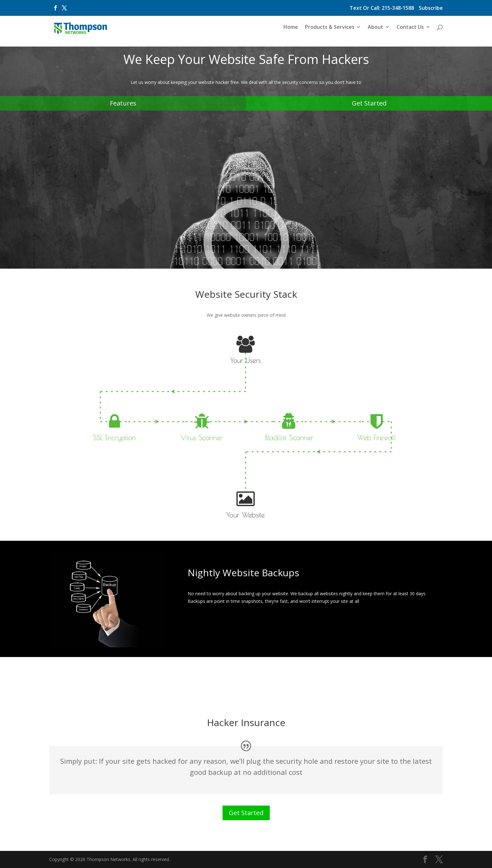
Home (291, 30)
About (375, 30)
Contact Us (410, 30)
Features (123, 103)
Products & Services (330, 30)
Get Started (369, 103)
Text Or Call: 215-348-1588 (382, 8)
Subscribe (431, 8)
